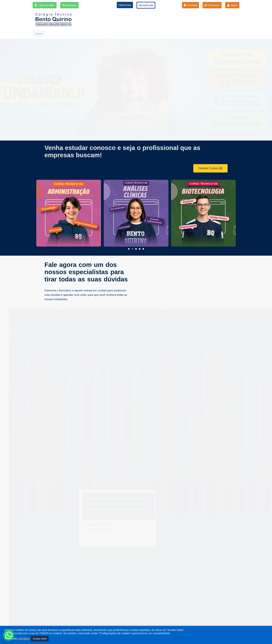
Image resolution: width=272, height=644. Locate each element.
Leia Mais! (24, 639)
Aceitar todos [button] (40, 639)
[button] (4, 90)
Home (39, 34)
